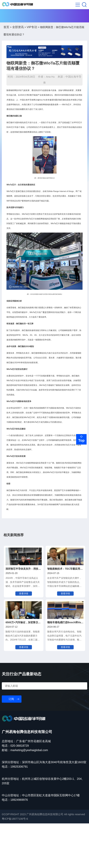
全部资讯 (18, 31)
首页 (6, 31)
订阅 (11, 744)
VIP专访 (32, 31)
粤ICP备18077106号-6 (15, 863)
